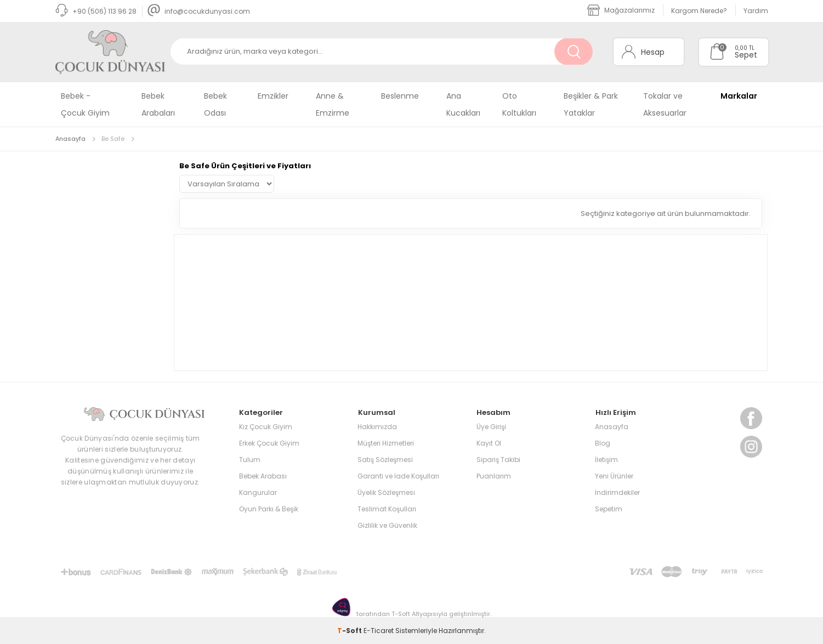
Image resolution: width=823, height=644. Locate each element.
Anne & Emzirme (333, 104)
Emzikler (273, 96)
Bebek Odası (215, 104)
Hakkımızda (377, 426)
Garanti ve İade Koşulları (398, 475)
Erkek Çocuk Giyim (269, 443)
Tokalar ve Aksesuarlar (665, 104)
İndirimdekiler (617, 492)
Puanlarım (494, 475)
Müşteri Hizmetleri (386, 443)
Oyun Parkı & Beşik (269, 508)
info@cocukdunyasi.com (199, 11)
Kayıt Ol (489, 443)
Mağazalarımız (621, 10)
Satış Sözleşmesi (385, 459)
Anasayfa (612, 426)
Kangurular (258, 492)
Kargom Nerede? (699, 11)
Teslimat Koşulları (387, 508)
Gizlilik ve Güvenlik (387, 525)
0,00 (741, 48)
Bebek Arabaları (158, 104)
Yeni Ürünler (614, 475)
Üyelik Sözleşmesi (386, 492)
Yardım (756, 11)
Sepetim (609, 508)
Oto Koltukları (519, 104)
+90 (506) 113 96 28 (96, 11)
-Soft (350, 630)
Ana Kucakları (463, 104)
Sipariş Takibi (498, 459)
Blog (603, 443)
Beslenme (400, 96)
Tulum (250, 459)
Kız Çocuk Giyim (266, 426)
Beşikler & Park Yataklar (591, 104)
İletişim (606, 459)
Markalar (739, 96)
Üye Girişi (491, 426)
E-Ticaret (379, 630)
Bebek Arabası (263, 475)
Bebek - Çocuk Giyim (85, 104)
